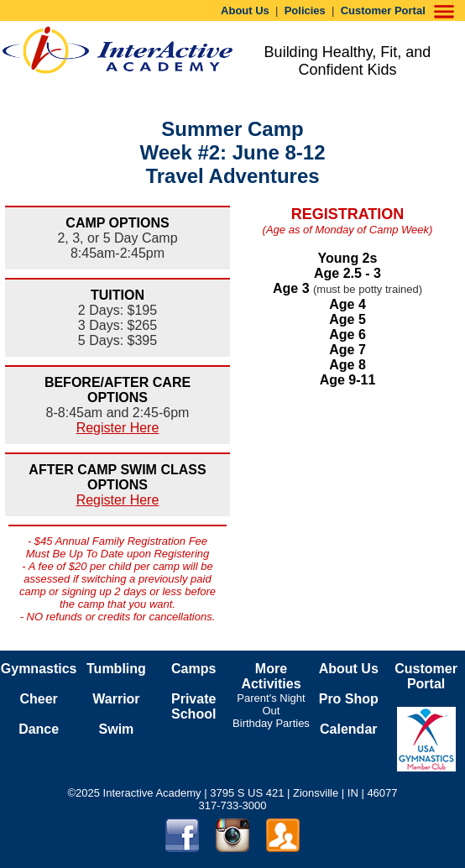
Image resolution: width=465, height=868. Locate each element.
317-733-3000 (233, 805)
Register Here (118, 428)
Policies (305, 10)
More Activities (271, 676)
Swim (117, 729)
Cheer (38, 699)
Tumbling (116, 669)
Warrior (116, 699)
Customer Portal (383, 10)
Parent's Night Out (271, 704)
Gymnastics (39, 669)
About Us (245, 10)
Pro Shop (349, 699)
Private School (193, 706)
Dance (39, 729)
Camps (193, 669)
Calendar (348, 729)
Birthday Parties (271, 723)
